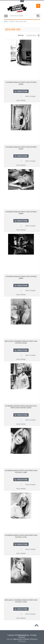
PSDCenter (22, 641)
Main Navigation (6, 16)
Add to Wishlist (21, 100)
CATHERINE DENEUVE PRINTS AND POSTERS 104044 (21, 148)
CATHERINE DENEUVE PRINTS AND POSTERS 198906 (21, 213)
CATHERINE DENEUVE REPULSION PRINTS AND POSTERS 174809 (21, 472)
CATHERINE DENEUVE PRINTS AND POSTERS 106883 (21, 83)
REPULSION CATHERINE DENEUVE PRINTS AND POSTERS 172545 (21, 601)
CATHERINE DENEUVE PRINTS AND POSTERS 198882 (21, 277)
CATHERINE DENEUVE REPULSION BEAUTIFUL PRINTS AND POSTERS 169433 (21, 407)
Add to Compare (30, 96)
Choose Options (22, 91)
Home (6, 21)
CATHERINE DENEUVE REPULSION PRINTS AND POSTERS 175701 (21, 536)
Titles (12, 21)
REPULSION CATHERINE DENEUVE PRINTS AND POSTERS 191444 (21, 342)
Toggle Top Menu (22, 1)
